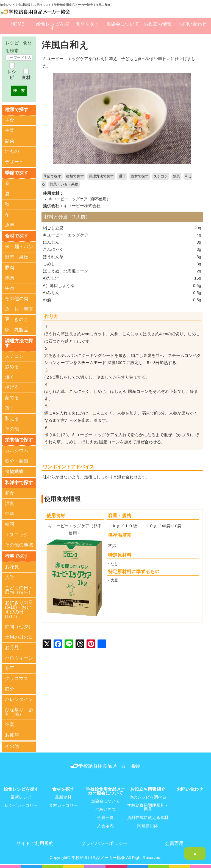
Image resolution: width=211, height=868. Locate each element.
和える (12, 418)
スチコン (161, 176)
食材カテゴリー (63, 805)
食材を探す (88, 24)
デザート (14, 162)
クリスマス (17, 679)
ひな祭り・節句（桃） (19, 712)
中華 (10, 514)
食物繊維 (14, 471)
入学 (10, 577)
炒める (12, 367)
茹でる (12, 398)
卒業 (10, 725)
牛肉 (10, 288)
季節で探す (52, 176)
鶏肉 (10, 278)
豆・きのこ (17, 319)
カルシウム (17, 451)
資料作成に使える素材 (148, 818)
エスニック (17, 535)
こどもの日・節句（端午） (19, 590)
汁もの (12, 151)
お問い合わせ (193, 24)
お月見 (12, 648)
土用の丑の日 (19, 637)
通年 (122, 176)
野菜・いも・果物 (64, 184)
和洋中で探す (19, 483)
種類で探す (75, 176)
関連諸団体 (148, 826)
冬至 (10, 668)
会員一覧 (105, 818)
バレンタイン (19, 699)
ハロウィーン (19, 658)
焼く (10, 377)
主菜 (10, 130)
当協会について (123, 24)
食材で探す (140, 176)
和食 (10, 493)
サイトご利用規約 (35, 844)
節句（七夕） (19, 627)
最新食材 (63, 797)
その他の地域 (19, 545)
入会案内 (105, 826)
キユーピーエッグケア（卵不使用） (80, 199)
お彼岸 (12, 735)
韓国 (10, 524)
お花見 (12, 567)
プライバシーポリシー (104, 844)
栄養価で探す (19, 440)
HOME (18, 24)
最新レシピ (21, 797)
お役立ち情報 (158, 24)
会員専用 (174, 844)
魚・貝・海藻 (19, 309)
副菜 (176, 176)
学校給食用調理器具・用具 (148, 807)
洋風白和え (65, 45)
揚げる (12, 387)
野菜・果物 (17, 257)
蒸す (10, 408)
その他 (12, 429)
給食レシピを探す (53, 26)
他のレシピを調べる (148, 797)
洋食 (10, 504)
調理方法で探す (101, 176)
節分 (10, 689)
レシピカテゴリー (21, 805)
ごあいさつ (105, 809)
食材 (26, 77)
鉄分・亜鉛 (17, 461)
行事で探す (17, 556)
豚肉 (10, 268)
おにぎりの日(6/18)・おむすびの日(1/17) (19, 609)
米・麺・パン (19, 247)
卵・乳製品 (17, 330)
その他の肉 (17, 299)
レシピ (12, 75)
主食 (10, 120)
